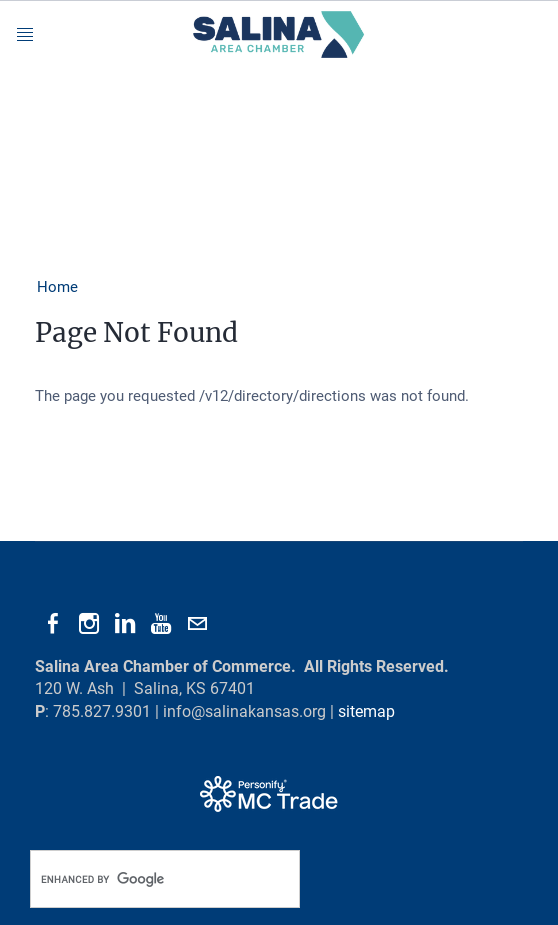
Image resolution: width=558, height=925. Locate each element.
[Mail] (197, 624)
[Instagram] (89, 624)
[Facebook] (53, 624)
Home (57, 287)
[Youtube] (161, 624)
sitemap (366, 711)
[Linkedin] (125, 624)
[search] (144, 879)
